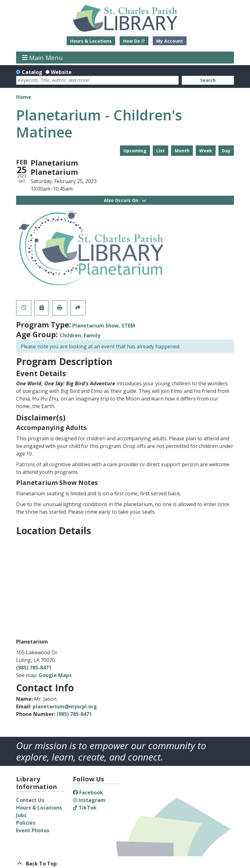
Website (61, 72)
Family (92, 335)
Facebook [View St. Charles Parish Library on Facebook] (88, 792)
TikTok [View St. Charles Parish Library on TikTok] (85, 808)
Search (208, 80)
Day (226, 151)
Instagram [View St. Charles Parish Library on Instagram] (89, 800)
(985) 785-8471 (34, 668)
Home (24, 97)
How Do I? (134, 41)
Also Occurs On (125, 200)
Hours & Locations (91, 41)
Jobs (21, 815)
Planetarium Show (96, 326)
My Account (170, 41)
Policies (26, 823)
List (161, 151)
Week (206, 151)
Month (182, 151)
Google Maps (55, 675)
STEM (128, 326)
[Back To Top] (125, 864)
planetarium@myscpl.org (65, 706)
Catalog (32, 72)
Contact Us (30, 800)
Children (70, 335)
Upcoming (135, 151)
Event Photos (33, 830)
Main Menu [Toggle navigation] (43, 57)
